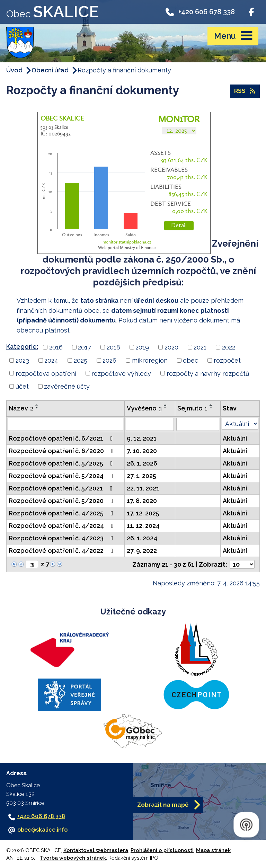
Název (21, 408)
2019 (142, 347)
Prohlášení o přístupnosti (162, 850)
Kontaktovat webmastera (96, 850)
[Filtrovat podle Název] (65, 424)
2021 (200, 347)
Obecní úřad (50, 70)
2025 (81, 360)
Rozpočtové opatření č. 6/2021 (62, 438)
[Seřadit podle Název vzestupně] (37, 405)
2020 (171, 347)
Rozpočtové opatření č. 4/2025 (62, 513)
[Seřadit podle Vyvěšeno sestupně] (166, 408)
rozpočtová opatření (46, 373)
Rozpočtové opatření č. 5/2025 (62, 463)
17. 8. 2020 (142, 501)
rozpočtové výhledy (121, 373)
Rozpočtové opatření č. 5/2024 (62, 476)
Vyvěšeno (144, 408)
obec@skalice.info (42, 830)
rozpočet (227, 360)
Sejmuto (192, 408)
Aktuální (235, 438)
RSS (245, 91)
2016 (56, 347)
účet (22, 386)
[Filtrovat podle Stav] (240, 424)
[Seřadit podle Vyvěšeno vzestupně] (166, 405)
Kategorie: (22, 347)
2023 (22, 360)
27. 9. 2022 (142, 551)
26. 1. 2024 (142, 538)
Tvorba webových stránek (73, 858)
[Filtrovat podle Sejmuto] (198, 424)
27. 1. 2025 (141, 476)
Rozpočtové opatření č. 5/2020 (62, 501)
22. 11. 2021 (143, 488)
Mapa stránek (213, 850)
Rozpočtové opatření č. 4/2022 (62, 551)
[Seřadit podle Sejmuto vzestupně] (211, 405)
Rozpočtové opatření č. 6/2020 (63, 451)
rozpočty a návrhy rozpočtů (208, 373)
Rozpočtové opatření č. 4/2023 (62, 538)
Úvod (14, 70)
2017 (85, 347)
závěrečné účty (67, 386)
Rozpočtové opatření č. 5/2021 (62, 488)
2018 (113, 347)
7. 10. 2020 (142, 451)
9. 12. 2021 (142, 438)
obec (190, 360)
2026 (109, 360)
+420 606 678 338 (200, 12)
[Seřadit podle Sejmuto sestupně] (211, 408)
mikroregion (150, 360)
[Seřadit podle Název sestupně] (37, 408)
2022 (229, 347)
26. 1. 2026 (142, 463)
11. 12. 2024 (143, 526)
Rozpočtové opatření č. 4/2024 (63, 526)
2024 (51, 360)
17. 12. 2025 (143, 513)
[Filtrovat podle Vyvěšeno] (150, 424)
